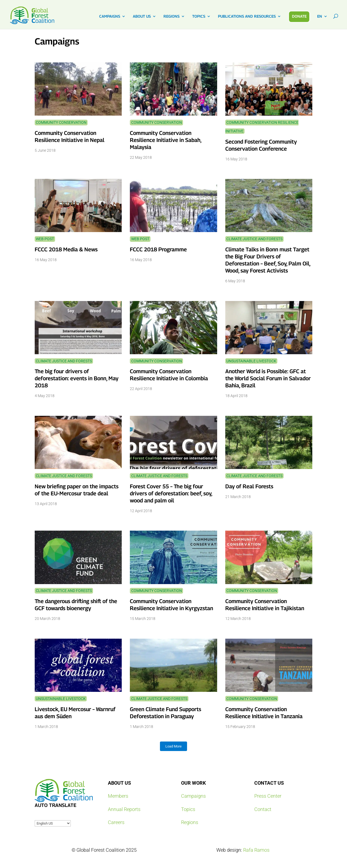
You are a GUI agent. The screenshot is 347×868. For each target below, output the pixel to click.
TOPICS (199, 16)
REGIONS (171, 16)
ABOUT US (142, 16)
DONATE (299, 16)
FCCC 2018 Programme (158, 249)
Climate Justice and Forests (254, 239)
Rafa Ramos (256, 850)
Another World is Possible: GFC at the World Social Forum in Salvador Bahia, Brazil (268, 378)
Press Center (268, 796)
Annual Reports (124, 809)
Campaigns (193, 796)
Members (118, 796)
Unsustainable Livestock (251, 361)
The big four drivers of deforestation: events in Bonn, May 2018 (77, 378)
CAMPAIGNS (110, 16)
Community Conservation (61, 122)
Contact (263, 809)
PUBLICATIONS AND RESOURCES (247, 16)
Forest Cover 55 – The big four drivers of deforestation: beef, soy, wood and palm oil (171, 493)
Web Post (45, 239)
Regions (190, 822)
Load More (173, 746)
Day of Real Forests (249, 486)
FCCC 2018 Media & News (66, 249)
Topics (188, 809)
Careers (116, 822)
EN (320, 16)
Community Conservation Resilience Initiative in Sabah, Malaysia (166, 140)
